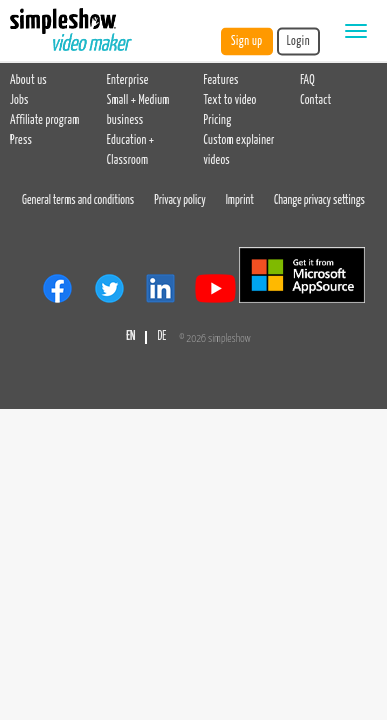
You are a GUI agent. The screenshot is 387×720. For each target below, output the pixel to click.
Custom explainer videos (239, 151)
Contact (315, 101)
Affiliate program (45, 121)
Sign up (247, 41)
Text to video (230, 101)
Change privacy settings (319, 201)
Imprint (240, 201)
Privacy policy (180, 201)
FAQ (307, 81)
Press (21, 141)
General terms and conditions (78, 201)
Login (298, 41)
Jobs (19, 101)
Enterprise (128, 81)
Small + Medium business (138, 111)
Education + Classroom (130, 151)
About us (28, 81)
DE (161, 337)
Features (221, 81)
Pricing (218, 121)
